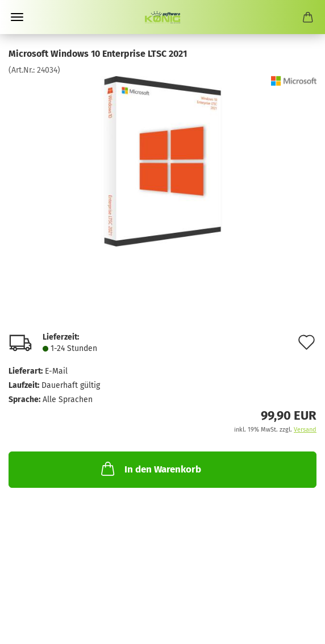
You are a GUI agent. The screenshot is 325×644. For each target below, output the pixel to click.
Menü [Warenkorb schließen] (17, 17)
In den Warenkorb (150, 469)
